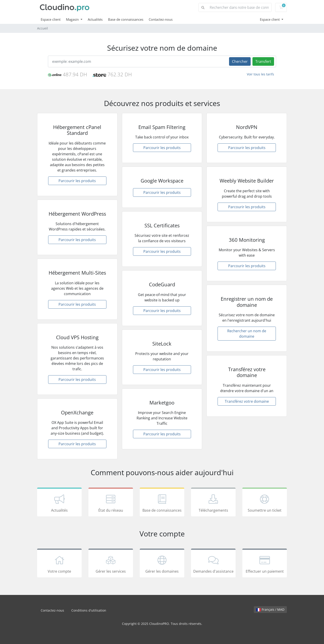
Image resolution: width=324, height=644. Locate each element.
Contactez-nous (161, 19)
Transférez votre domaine (247, 401)
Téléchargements (213, 503)
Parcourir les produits (77, 181)
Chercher (240, 61)
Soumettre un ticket (265, 503)
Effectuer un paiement (265, 564)
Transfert (263, 61)
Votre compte (59, 564)
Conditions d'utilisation (89, 610)
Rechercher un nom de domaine (247, 334)
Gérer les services (111, 564)
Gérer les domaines (162, 564)
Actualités (95, 19)
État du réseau (111, 503)
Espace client (51, 19)
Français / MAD (270, 609)
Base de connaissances (126, 19)
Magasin (73, 19)
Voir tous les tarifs (260, 74)
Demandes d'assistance (213, 564)
